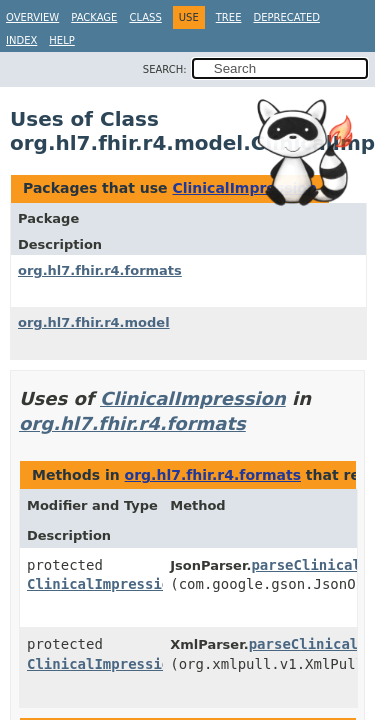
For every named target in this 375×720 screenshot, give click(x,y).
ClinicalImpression (244, 188)
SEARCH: (165, 69)
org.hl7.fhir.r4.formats (100, 270)
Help (61, 40)
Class (145, 17)
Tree (229, 17)
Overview (32, 17)
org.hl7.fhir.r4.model (94, 322)
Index (21, 40)
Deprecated (286, 17)
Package (94, 17)
